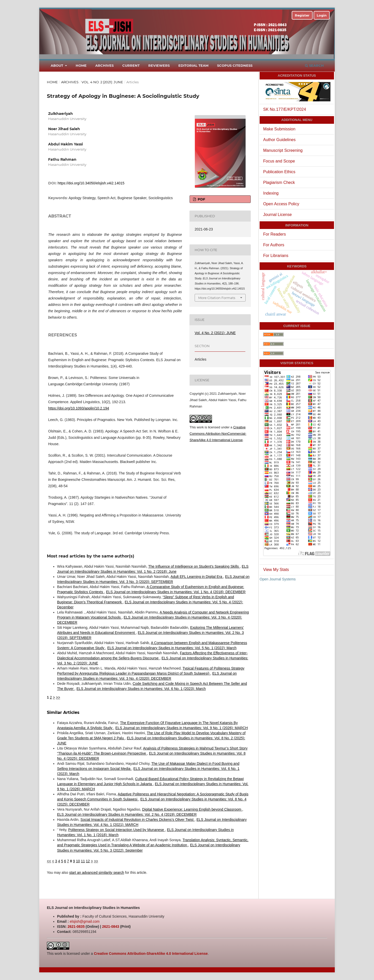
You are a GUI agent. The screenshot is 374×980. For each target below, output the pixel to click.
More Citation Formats (217, 298)
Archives (104, 65)
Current (131, 65)
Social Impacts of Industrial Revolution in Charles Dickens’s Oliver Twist (138, 820)
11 (83, 861)
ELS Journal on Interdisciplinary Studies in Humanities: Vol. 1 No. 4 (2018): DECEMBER (176, 592)
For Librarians (276, 256)
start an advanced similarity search (97, 873)
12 (88, 861)
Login (322, 15)
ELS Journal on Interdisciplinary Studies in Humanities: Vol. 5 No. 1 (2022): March (172, 648)
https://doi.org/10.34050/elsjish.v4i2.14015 (91, 183)
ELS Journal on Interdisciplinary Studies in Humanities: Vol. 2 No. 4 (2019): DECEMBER (127, 814)
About (57, 65)
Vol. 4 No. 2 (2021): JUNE (102, 82)
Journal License (277, 215)
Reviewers (159, 65)
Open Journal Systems (278, 579)
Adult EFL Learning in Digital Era (197, 577)
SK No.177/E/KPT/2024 (285, 109)
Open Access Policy (281, 204)
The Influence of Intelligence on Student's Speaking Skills (194, 566)
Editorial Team (193, 65)
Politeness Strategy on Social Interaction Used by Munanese (117, 830)
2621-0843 (111, 927)
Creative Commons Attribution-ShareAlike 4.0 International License (151, 954)
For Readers (275, 234)
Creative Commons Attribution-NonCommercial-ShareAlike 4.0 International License (218, 434)
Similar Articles (63, 712)
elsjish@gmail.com (85, 921)
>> (58, 697)
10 (78, 861)
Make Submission (279, 129)
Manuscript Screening (283, 150)
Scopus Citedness (235, 65)
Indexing (271, 193)
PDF (201, 199)
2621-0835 (76, 927)
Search (314, 65)
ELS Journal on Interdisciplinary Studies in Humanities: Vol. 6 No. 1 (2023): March (141, 689)
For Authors (274, 245)
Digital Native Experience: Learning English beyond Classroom (192, 809)
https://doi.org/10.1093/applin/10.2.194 (79, 408)
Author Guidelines (279, 140)
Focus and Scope (279, 161)
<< (49, 861)
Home (81, 65)
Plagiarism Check (279, 182)
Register (302, 15)
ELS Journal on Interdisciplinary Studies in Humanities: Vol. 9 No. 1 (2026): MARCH (182, 728)
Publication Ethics (279, 172)
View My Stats (276, 570)
